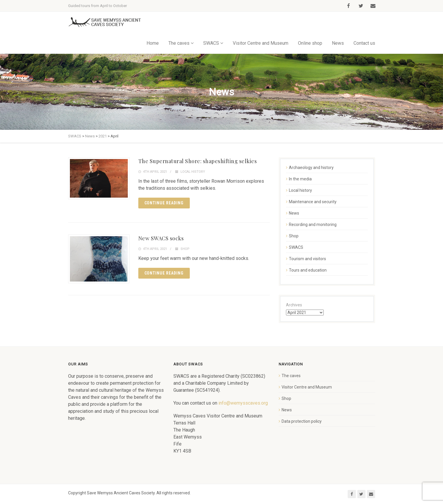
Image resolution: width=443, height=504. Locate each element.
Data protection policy (302, 421)
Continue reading (164, 203)
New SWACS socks (161, 238)
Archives (294, 305)
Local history (193, 172)
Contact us (364, 43)
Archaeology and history (311, 168)
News (338, 43)
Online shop (310, 43)
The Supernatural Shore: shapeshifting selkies (198, 161)
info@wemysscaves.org (243, 403)
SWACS (211, 43)
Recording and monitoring (313, 225)
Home (153, 43)
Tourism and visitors (307, 259)
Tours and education (308, 270)
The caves (179, 43)
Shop (185, 249)
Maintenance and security (313, 202)
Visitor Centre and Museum (261, 43)
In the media (300, 179)
